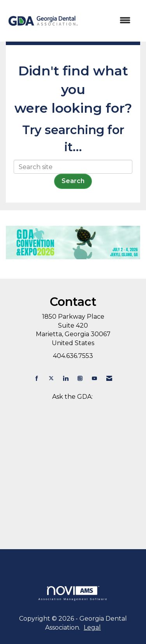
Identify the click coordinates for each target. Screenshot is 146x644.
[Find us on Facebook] (37, 378)
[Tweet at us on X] (51, 378)
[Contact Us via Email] (109, 378)
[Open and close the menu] (109, 21)
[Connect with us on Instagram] (80, 378)
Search (73, 181)
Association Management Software (73, 593)
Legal (92, 627)
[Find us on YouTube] (94, 378)
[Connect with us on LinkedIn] (66, 378)
